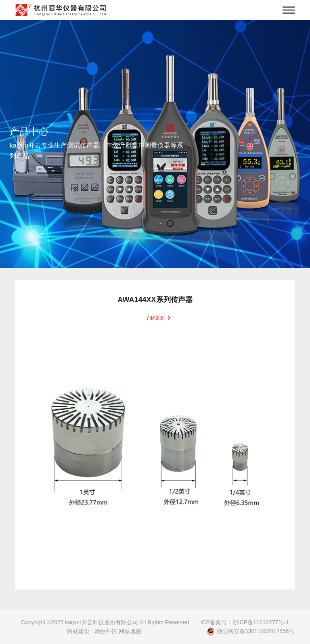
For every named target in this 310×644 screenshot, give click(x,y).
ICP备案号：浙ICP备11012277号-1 (244, 622)
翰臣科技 (106, 631)
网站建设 (78, 631)
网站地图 (130, 631)
